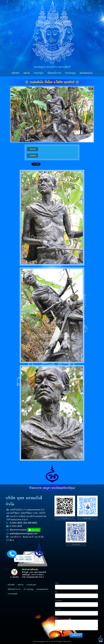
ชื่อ (56, 592)
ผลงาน (27, 73)
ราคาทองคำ (13, 594)
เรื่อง (57, 583)
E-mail (58, 609)
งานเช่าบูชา (38, 73)
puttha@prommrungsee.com (24, 534)
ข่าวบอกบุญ (70, 73)
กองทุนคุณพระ (42, 589)
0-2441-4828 (16, 523)
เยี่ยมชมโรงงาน (54, 73)
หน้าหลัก (16, 73)
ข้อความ (59, 618)
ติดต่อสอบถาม (86, 73)
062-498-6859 (30, 523)
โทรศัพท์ (58, 601)
